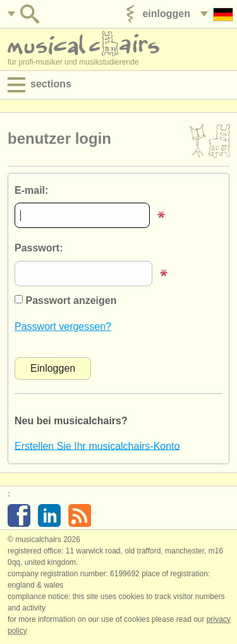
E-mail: (31, 190)
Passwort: (39, 248)
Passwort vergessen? (63, 326)
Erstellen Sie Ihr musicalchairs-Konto (97, 445)
